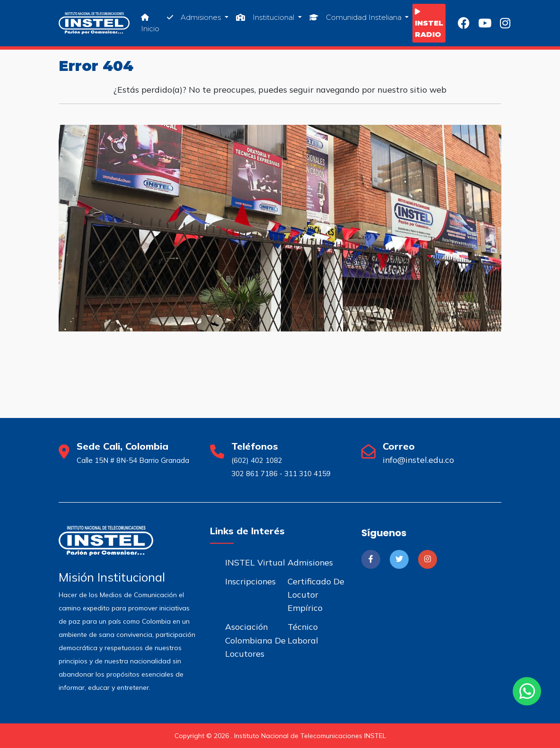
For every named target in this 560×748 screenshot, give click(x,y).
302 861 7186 (254, 474)
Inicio (150, 23)
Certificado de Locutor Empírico (316, 594)
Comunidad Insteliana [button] (356, 17)
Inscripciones (250, 581)
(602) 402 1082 (257, 460)
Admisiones (310, 562)
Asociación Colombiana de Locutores (255, 640)
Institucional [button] (266, 17)
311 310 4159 (307, 474)
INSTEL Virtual (255, 562)
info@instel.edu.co (418, 460)
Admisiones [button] (195, 17)
